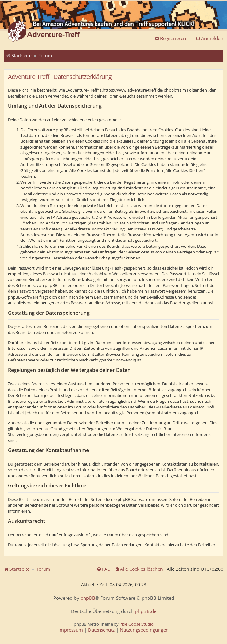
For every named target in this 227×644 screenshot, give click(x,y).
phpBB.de (146, 611)
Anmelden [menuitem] (209, 38)
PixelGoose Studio (137, 624)
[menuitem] (139, 569)
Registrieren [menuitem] (170, 38)
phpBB (88, 598)
